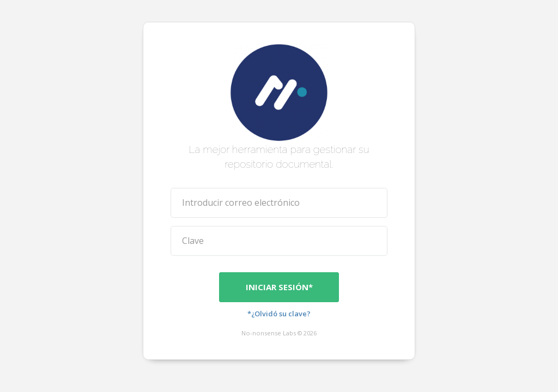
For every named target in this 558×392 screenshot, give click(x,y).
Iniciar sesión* (279, 286)
